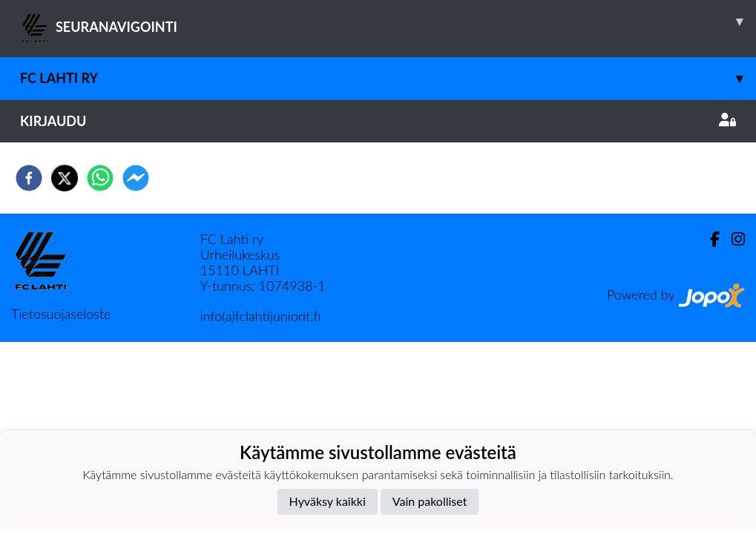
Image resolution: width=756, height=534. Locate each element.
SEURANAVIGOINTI (388, 22)
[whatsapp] (100, 178)
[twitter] (65, 178)
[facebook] (29, 178)
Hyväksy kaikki (328, 501)
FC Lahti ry (388, 78)
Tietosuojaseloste (61, 314)
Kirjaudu (378, 121)
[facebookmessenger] (136, 178)
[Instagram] (732, 239)
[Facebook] (709, 239)
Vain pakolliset (430, 501)
